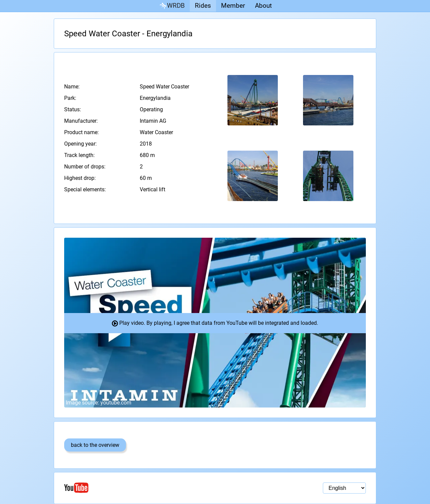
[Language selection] (344, 488)
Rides (203, 6)
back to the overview (95, 445)
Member (233, 6)
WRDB (172, 6)
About (263, 6)
